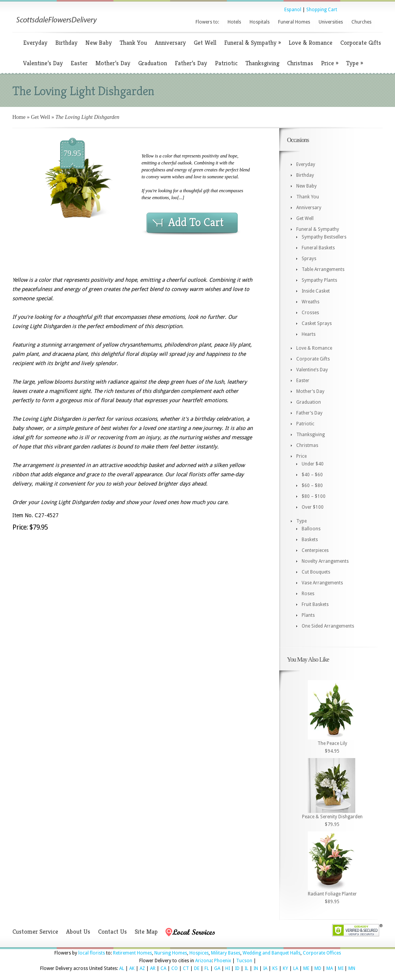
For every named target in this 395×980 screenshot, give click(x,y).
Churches (361, 22)
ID (237, 968)
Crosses (310, 313)
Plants (308, 615)
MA (330, 968)
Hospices (199, 953)
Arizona (203, 961)
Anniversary (170, 43)
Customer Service (35, 932)
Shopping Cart (322, 10)
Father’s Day (191, 63)
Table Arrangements (323, 269)
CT (186, 968)
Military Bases (226, 953)
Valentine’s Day (43, 63)
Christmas (300, 63)
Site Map (146, 932)
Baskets (310, 540)
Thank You (133, 43)
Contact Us (112, 932)
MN (352, 968)
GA (217, 968)
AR (153, 968)
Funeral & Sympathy (252, 43)
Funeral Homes (294, 22)
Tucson (244, 961)
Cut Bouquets (316, 572)
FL (207, 968)
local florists (92, 953)
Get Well (205, 43)
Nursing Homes (171, 953)
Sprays (309, 259)
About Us (78, 932)
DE (197, 968)
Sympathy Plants (319, 280)
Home (19, 117)
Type (354, 63)
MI (341, 968)
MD (318, 968)
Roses (308, 594)
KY (285, 968)
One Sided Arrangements (328, 626)
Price (330, 63)
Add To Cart (196, 222)
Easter (79, 63)
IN (256, 968)
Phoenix (223, 961)
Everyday (35, 43)
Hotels (234, 22)
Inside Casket (316, 291)
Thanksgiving (262, 63)
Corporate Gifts (361, 43)
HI (228, 968)
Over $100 (313, 507)
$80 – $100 (314, 496)
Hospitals (260, 22)
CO (175, 968)
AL (122, 968)
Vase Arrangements (322, 583)
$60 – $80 (312, 486)
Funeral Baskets (318, 248)
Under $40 (313, 464)
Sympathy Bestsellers (324, 237)
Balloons (311, 529)
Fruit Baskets (315, 604)
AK (132, 968)
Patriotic (226, 63)
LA (296, 968)
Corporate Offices (322, 953)
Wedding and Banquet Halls (272, 953)
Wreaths (311, 302)
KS (275, 968)
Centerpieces (315, 550)
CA (163, 968)
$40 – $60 (312, 475)
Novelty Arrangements (325, 561)
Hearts (309, 334)
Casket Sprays (317, 323)
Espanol (293, 10)
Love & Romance (311, 43)
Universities (331, 22)
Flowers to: (207, 22)
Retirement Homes (133, 953)
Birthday (66, 43)
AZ (142, 968)
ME (306, 968)
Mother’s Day (113, 63)
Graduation (153, 63)
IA (265, 968)
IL (246, 968)
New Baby (99, 43)
